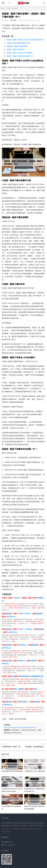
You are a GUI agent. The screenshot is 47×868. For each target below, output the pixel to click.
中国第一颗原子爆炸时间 (16, 49)
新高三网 (33, 829)
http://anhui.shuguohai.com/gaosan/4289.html (20, 727)
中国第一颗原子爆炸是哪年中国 (18, 43)
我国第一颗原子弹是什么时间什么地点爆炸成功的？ (26, 40)
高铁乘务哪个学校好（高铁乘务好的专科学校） (20, 747)
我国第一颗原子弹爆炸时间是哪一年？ (21, 56)
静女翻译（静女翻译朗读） (35, 747)
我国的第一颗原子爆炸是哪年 (17, 46)
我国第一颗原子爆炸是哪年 (18, 719)
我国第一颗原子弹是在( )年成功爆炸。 (20, 53)
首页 (2, 8)
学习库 (8, 8)
